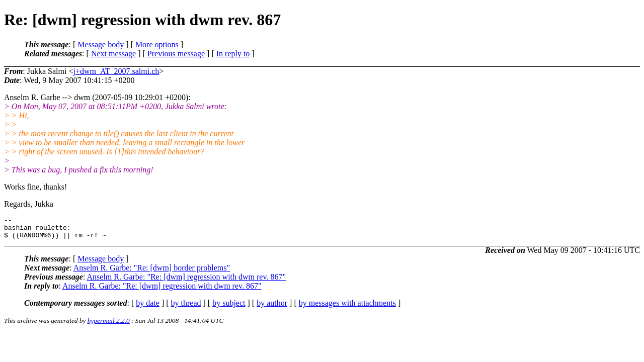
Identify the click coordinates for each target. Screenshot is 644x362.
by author (272, 307)
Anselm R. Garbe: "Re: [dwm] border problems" (152, 272)
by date (148, 307)
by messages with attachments (347, 307)
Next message (113, 54)
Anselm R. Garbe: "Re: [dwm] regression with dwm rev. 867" (186, 281)
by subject (229, 307)
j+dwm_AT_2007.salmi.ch (116, 71)
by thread (186, 307)
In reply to (233, 54)
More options (157, 44)
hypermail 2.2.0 (109, 325)
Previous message (176, 54)
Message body (101, 44)
